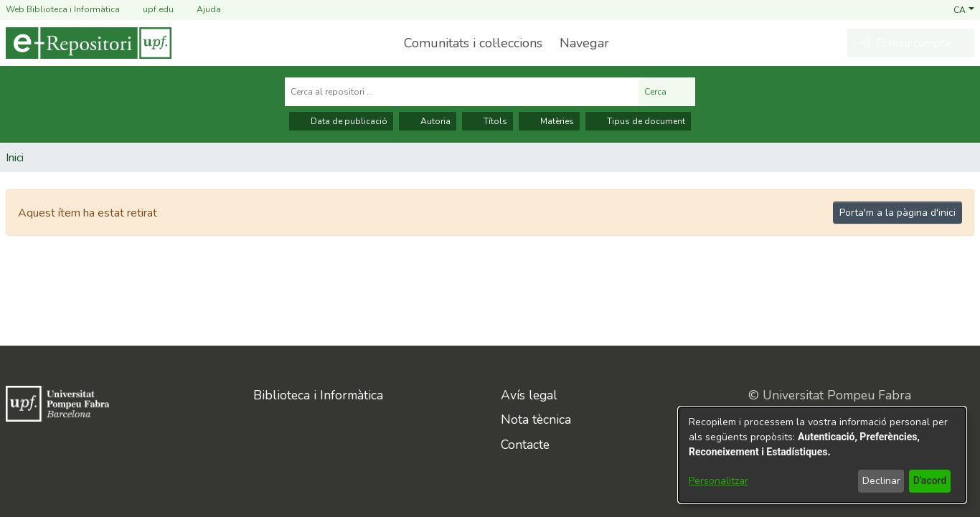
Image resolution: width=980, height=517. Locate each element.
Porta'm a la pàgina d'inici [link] (897, 213)
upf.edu (150, 10)
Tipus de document (638, 121)
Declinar (879, 481)
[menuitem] (587, 43)
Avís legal (529, 395)
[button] (964, 9)
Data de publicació (341, 121)
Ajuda (200, 10)
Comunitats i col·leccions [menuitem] (472, 43)
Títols (487, 121)
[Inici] (89, 43)
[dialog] (822, 455)
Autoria (428, 121)
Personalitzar (718, 481)
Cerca (667, 92)
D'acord (929, 481)
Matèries (549, 121)
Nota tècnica (536, 419)
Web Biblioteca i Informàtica (63, 9)
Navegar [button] (583, 43)
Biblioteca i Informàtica (318, 395)
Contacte (525, 445)
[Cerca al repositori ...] (462, 92)
